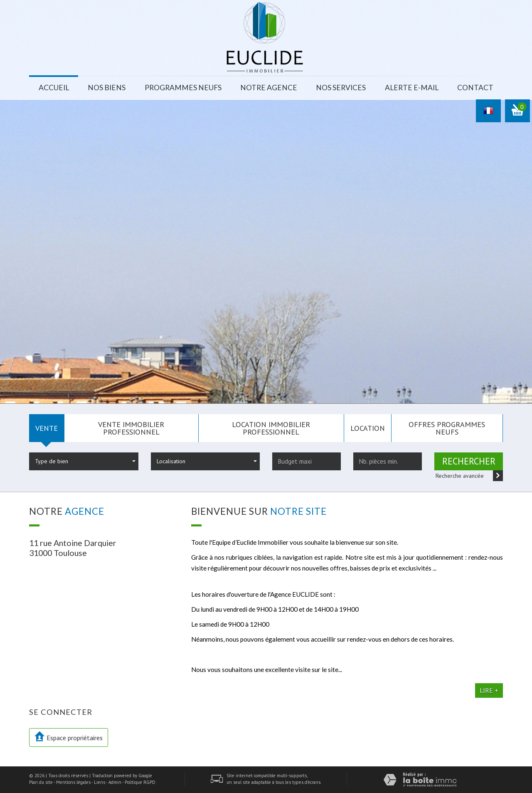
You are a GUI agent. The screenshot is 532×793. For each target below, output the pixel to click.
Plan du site (41, 782)
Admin (115, 782)
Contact (475, 88)
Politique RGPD (140, 782)
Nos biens (107, 88)
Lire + (489, 690)
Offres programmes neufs (447, 428)
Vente (47, 428)
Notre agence (269, 88)
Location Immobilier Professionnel (271, 428)
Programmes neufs (183, 88)
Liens (100, 782)
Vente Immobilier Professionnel (131, 428)
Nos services (341, 88)
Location (368, 428)
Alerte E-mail (412, 88)
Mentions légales (73, 782)
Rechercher (469, 461)
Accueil (54, 88)
